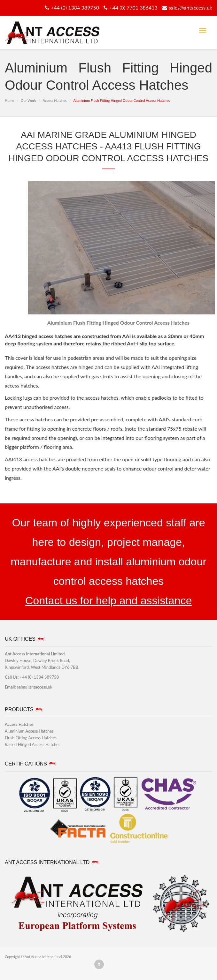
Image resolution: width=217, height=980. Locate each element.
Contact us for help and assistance (109, 600)
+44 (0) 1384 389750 (71, 8)
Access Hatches (54, 100)
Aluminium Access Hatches (29, 731)
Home (9, 100)
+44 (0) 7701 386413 (130, 8)
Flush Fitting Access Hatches (31, 738)
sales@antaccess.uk (186, 8)
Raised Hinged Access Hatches (33, 744)
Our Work (28, 100)
